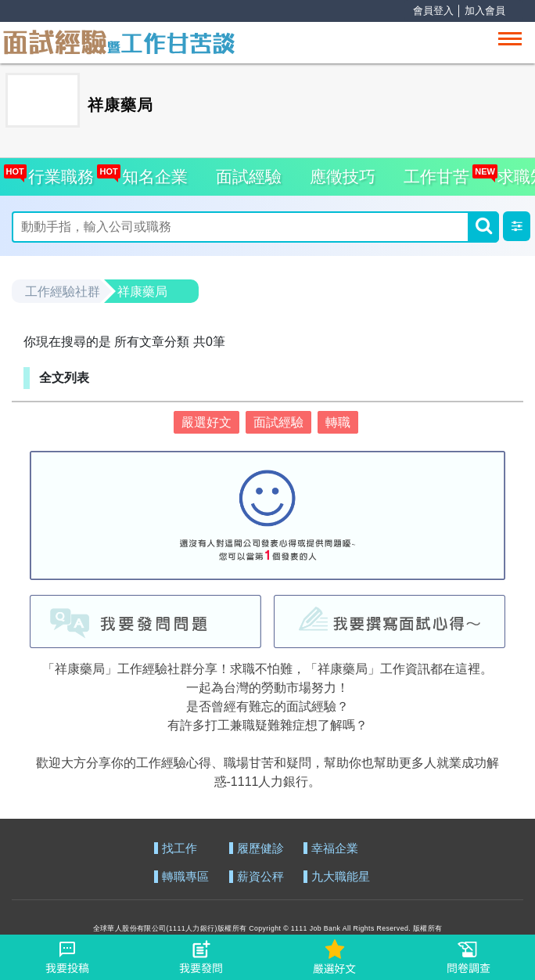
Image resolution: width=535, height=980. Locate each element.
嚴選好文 (206, 422)
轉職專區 (185, 877)
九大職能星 (341, 877)
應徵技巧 (343, 177)
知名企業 (151, 172)
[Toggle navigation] (510, 39)
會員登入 (433, 11)
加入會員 (485, 11)
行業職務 (57, 172)
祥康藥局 (142, 292)
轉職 (338, 422)
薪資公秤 (260, 877)
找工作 (180, 849)
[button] (517, 226)
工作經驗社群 (63, 292)
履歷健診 (260, 849)
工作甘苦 (436, 177)
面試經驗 (249, 177)
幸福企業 (335, 849)
